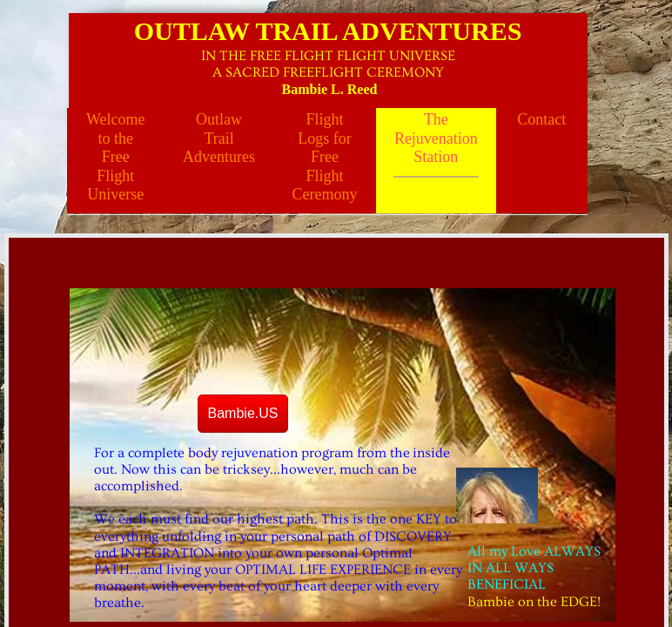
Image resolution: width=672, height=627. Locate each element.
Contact (541, 119)
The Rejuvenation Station (436, 138)
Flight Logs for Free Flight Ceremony (324, 157)
